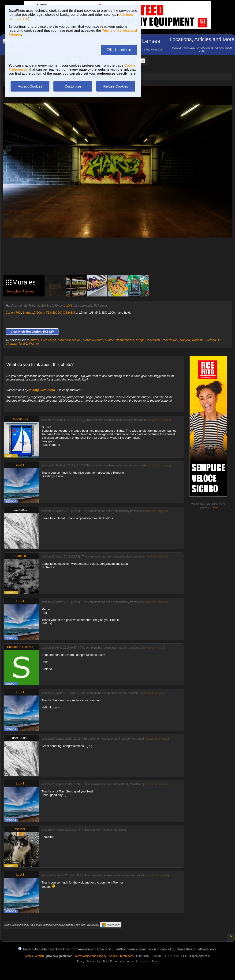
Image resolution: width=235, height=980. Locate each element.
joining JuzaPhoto (42, 390)
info (215, 507)
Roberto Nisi (170, 340)
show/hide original (159, 420)
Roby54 (185, 340)
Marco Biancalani (70, 340)
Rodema (198, 340)
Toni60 (23, 344)
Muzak (109, 340)
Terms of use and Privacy (91, 956)
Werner (34, 344)
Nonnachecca (125, 340)
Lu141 (68, 306)
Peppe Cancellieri (148, 340)
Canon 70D (13, 313)
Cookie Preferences (121, 956)
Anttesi (35, 340)
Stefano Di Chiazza (20, 647)
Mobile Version (35, 956)
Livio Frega (48, 340)
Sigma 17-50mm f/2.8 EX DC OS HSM (49, 313)
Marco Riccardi (93, 340)
